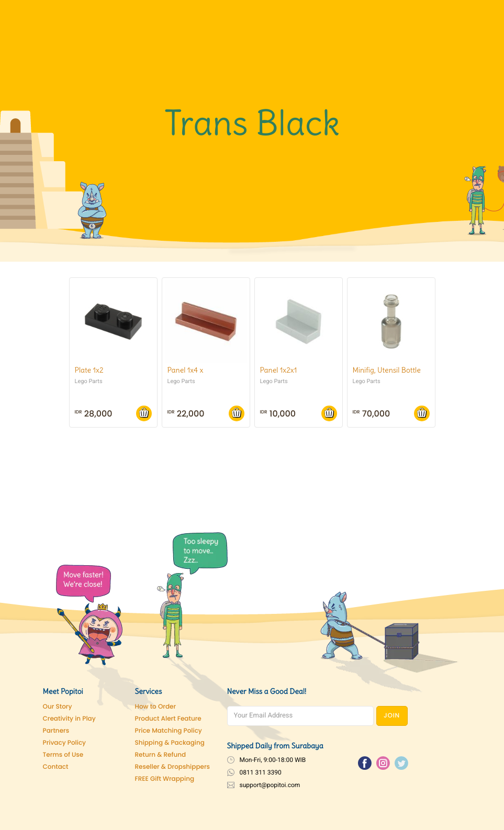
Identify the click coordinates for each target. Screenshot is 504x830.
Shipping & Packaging (170, 743)
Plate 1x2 (89, 370)
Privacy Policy (65, 743)
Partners (56, 731)
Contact (56, 767)
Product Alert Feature (168, 719)
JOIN (392, 716)
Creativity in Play (69, 719)
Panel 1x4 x (186, 370)
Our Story (58, 707)
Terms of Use (63, 755)
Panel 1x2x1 (279, 370)
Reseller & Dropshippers (173, 767)
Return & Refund (161, 755)
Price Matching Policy (169, 731)
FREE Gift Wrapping (165, 779)
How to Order (156, 707)
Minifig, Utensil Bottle (387, 370)
